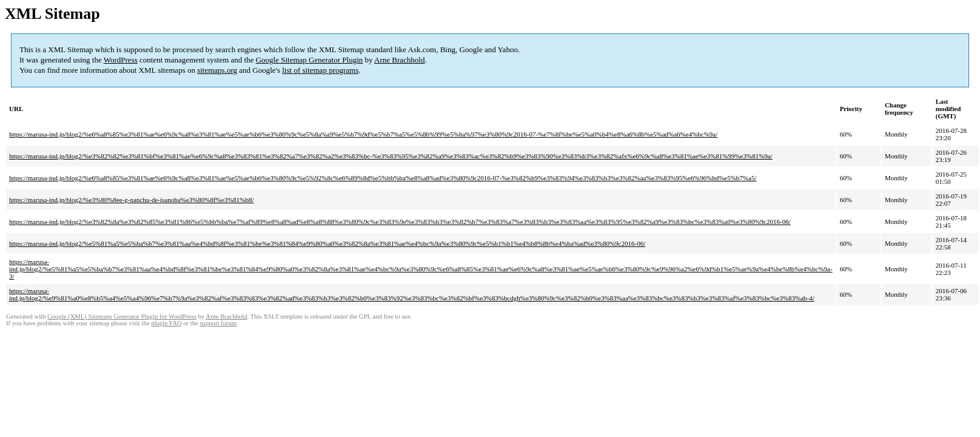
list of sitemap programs (320, 70)
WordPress (121, 60)
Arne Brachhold (399, 60)
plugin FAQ (166, 323)
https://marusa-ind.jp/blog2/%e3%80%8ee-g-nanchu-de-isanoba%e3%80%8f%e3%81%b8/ (132, 200)
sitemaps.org (217, 70)
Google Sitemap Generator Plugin (310, 60)
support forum (218, 323)
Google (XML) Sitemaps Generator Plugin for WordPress (122, 317)
